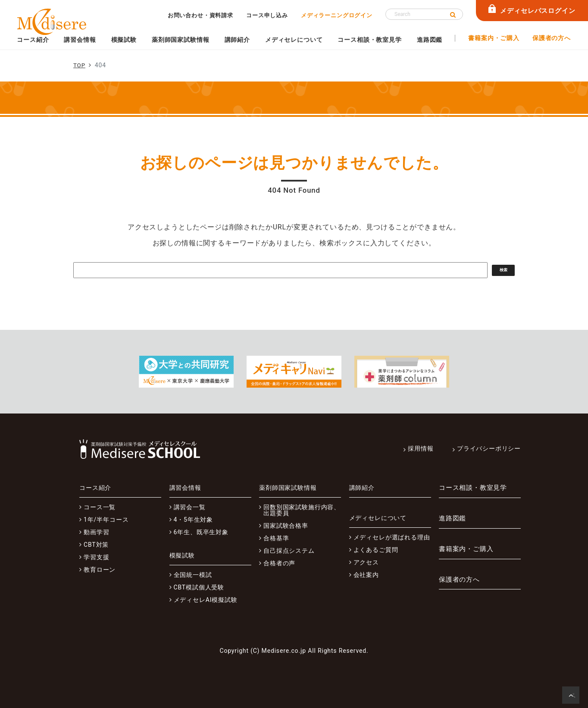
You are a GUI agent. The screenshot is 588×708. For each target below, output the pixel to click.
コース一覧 (100, 507)
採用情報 (421, 448)
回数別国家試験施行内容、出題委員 (302, 510)
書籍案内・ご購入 (494, 38)
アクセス (366, 562)
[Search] (424, 14)
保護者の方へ (552, 38)
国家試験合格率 (286, 526)
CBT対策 (96, 545)
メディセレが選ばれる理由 (392, 537)
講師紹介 (237, 40)
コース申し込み (267, 15)
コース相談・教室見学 (369, 40)
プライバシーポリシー (489, 448)
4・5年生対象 (194, 520)
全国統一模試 (193, 575)
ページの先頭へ (572, 698)
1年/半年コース (106, 520)
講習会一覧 (190, 507)
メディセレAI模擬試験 (206, 600)
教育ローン (100, 570)
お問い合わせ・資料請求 (200, 15)
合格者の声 (279, 563)
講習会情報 (80, 40)
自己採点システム (289, 551)
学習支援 (96, 557)
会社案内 (366, 575)
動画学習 (96, 532)
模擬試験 (124, 40)
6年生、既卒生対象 (201, 532)
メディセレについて (294, 40)
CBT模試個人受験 (199, 587)
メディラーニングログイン (337, 15)
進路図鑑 (430, 40)
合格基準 (276, 538)
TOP (80, 65)
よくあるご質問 (376, 550)
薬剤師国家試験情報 (181, 40)
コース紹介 (33, 40)
